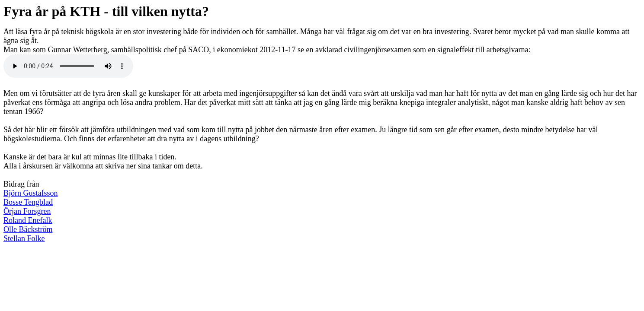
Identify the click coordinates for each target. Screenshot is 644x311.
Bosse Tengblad (28, 202)
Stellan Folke (24, 238)
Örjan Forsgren (27, 211)
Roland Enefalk (28, 220)
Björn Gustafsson (31, 193)
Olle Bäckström (28, 229)
